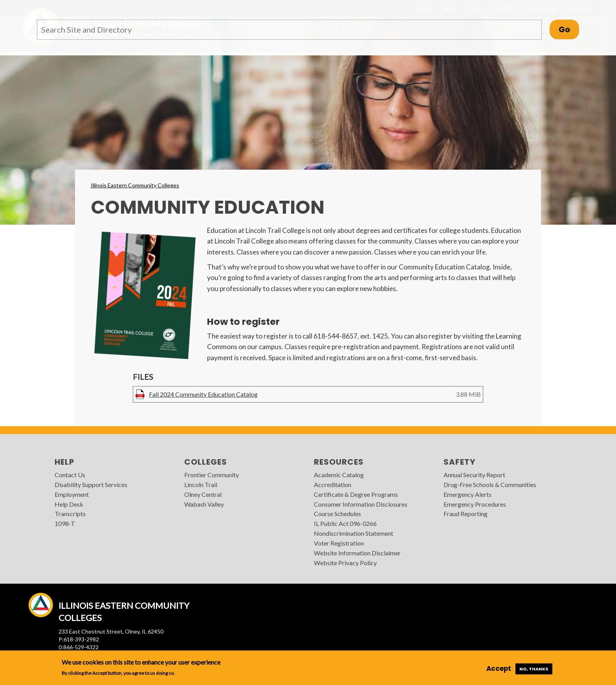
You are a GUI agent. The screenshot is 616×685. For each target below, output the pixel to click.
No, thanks (534, 669)
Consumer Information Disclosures (361, 504)
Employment (72, 494)
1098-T (65, 523)
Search (577, 8)
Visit (476, 8)
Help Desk (69, 504)
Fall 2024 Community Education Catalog (203, 394)
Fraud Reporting (466, 514)
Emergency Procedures (475, 504)
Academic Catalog (339, 475)
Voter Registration (339, 543)
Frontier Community (212, 475)
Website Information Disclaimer (357, 553)
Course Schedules (337, 514)
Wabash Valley (204, 504)
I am (449, 8)
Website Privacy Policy (345, 563)
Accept (499, 669)
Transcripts (70, 514)
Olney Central (203, 494)
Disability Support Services (91, 484)
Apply (424, 8)
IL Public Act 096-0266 (345, 523)
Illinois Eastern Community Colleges (135, 185)
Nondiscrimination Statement (354, 533)
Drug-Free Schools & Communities (490, 484)
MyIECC (505, 8)
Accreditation (333, 484)
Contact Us (70, 475)
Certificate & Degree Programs (356, 494)
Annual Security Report (474, 475)
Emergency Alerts (467, 494)
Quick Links (542, 8)
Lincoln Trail (201, 484)
